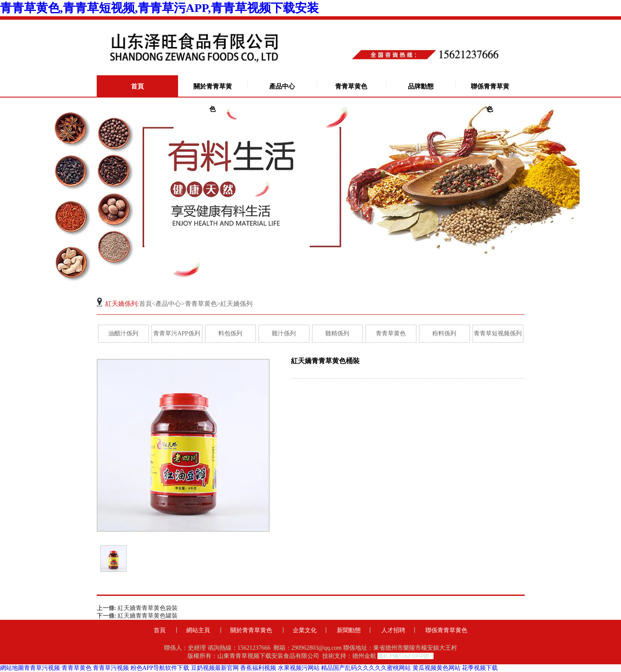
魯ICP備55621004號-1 (406, 656)
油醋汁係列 (123, 333)
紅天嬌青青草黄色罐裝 (148, 616)
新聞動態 (349, 630)
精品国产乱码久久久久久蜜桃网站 (366, 668)
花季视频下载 (480, 668)
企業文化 (305, 630)
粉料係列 (444, 333)
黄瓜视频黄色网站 (437, 668)
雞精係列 (337, 333)
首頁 (137, 86)
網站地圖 (12, 668)
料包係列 (230, 333)
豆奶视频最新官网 (215, 668)
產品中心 (282, 86)
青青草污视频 (42, 668)
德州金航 (364, 656)
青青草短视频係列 (498, 333)
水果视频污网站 (299, 668)
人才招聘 (393, 630)
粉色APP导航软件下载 (160, 668)
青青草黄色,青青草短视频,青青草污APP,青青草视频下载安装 (159, 8)
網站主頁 (198, 630)
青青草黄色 (351, 86)
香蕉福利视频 (258, 668)
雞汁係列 (284, 333)
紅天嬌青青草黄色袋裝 (148, 608)
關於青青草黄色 (213, 98)
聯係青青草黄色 (490, 98)
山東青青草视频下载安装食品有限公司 (268, 656)
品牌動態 (421, 86)
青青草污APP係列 (177, 333)
